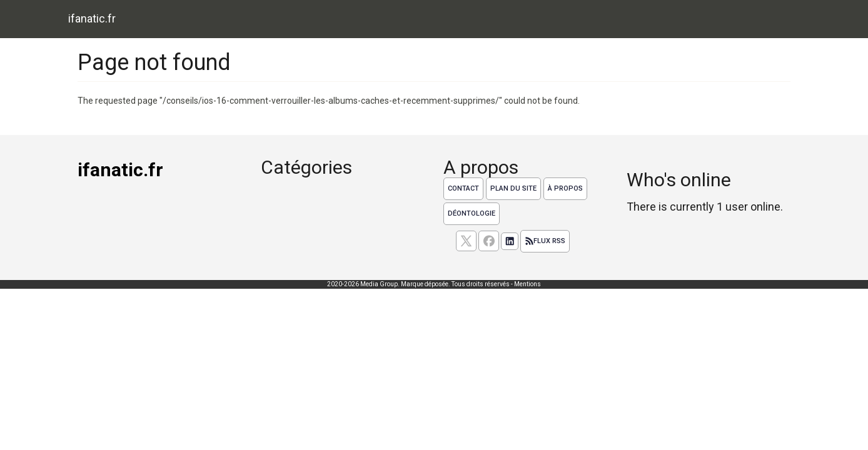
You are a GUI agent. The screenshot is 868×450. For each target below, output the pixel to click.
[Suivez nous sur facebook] (489, 241)
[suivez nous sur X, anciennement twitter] (466, 241)
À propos (565, 188)
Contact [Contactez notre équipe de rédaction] (463, 188)
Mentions (527, 284)
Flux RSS (545, 241)
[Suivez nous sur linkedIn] (510, 241)
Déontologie (472, 213)
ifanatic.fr (92, 18)
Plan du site (513, 188)
